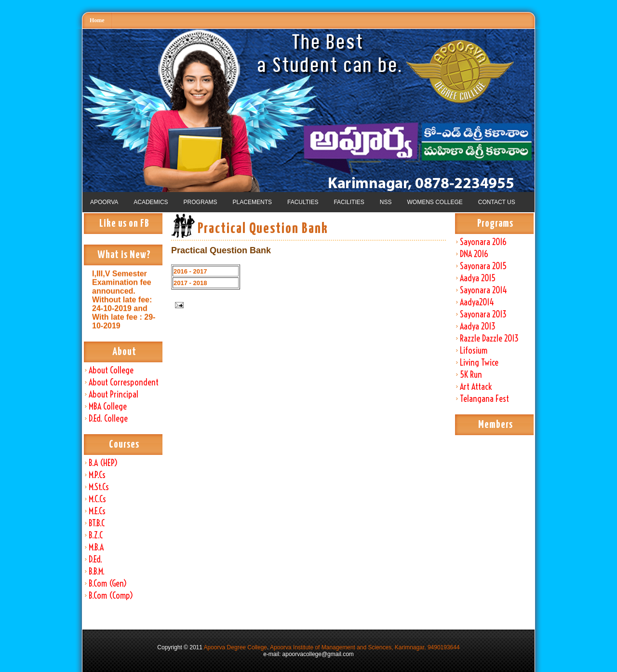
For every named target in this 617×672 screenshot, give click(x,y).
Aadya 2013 (478, 326)
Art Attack (476, 387)
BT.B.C (97, 523)
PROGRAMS (201, 202)
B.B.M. (97, 571)
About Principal (114, 394)
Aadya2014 (477, 302)
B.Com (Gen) (108, 583)
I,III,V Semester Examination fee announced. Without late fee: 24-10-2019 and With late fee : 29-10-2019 (124, 304)
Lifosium (474, 350)
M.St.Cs (99, 487)
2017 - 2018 (190, 283)
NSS (386, 202)
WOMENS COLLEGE (435, 202)
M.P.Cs (97, 475)
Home (97, 20)
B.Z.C (96, 535)
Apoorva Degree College (235, 647)
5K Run (471, 375)
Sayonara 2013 (483, 314)
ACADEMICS (151, 202)
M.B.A (96, 547)
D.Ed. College (108, 418)
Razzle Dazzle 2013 (489, 338)
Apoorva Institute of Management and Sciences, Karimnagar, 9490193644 (365, 647)
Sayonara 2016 (483, 242)
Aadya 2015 (478, 278)
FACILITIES (349, 202)
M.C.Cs (97, 499)
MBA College (108, 406)
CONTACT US (497, 202)
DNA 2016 (474, 254)
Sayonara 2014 (483, 290)
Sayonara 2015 (483, 266)
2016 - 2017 (190, 271)
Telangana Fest (484, 399)
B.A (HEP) (103, 463)
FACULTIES (303, 202)
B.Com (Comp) (111, 596)
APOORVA (104, 202)
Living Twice (479, 363)
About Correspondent (124, 382)
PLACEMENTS (252, 202)
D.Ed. (95, 559)
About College (111, 370)
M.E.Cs (97, 511)
